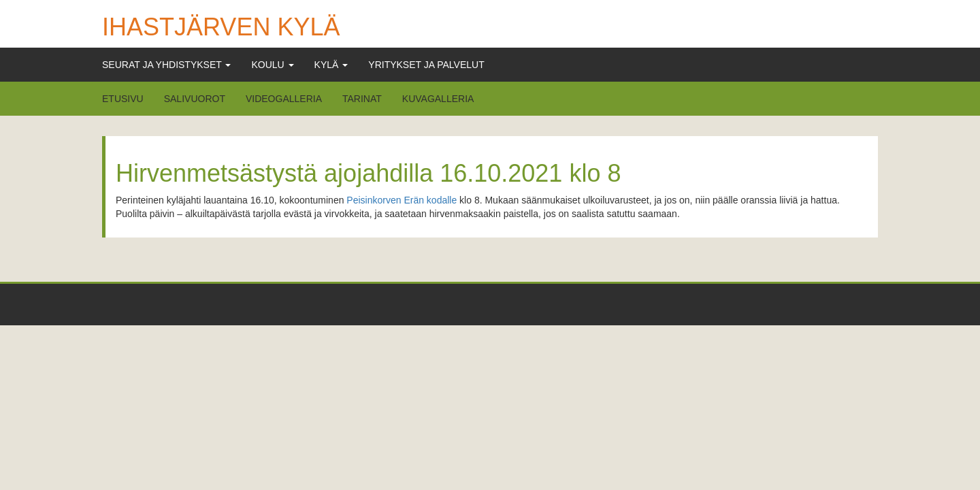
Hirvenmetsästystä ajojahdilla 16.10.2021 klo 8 (368, 173)
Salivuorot (195, 99)
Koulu (272, 65)
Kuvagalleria (438, 99)
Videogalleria (284, 99)
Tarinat (362, 99)
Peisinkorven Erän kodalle (402, 200)
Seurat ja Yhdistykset (166, 65)
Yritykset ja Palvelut (426, 65)
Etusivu (123, 99)
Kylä (331, 65)
